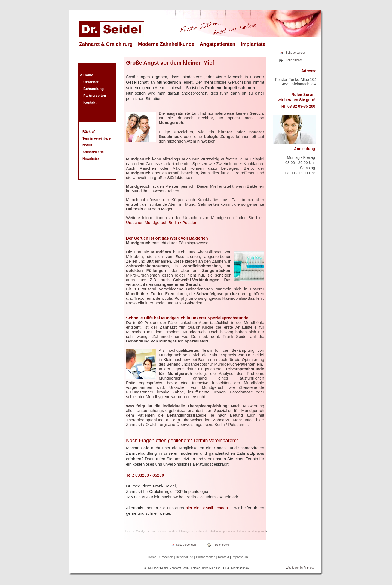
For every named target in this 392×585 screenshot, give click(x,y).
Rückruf (89, 132)
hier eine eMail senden (207, 508)
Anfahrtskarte (93, 152)
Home (88, 75)
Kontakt (90, 102)
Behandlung (94, 89)
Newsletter (91, 159)
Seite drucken (294, 60)
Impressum (240, 557)
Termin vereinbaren (97, 138)
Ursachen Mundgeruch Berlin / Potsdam (162, 222)
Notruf (87, 145)
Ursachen (91, 82)
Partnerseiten (95, 96)
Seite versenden (296, 53)
